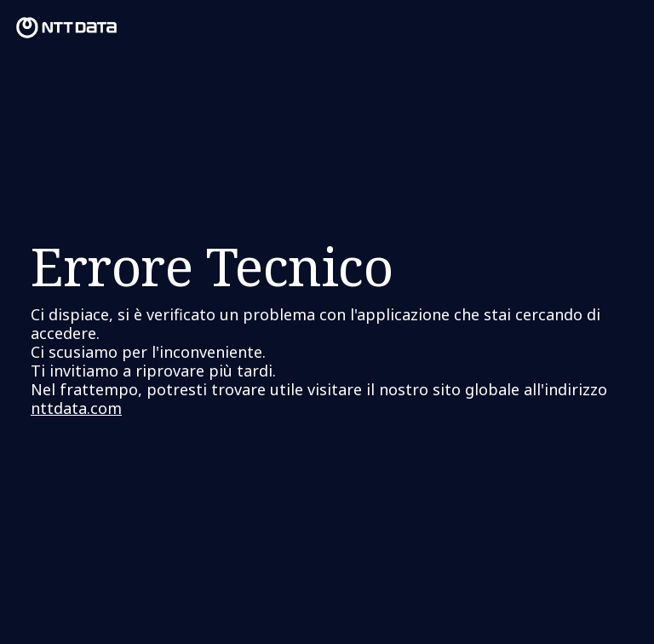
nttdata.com (76, 408)
